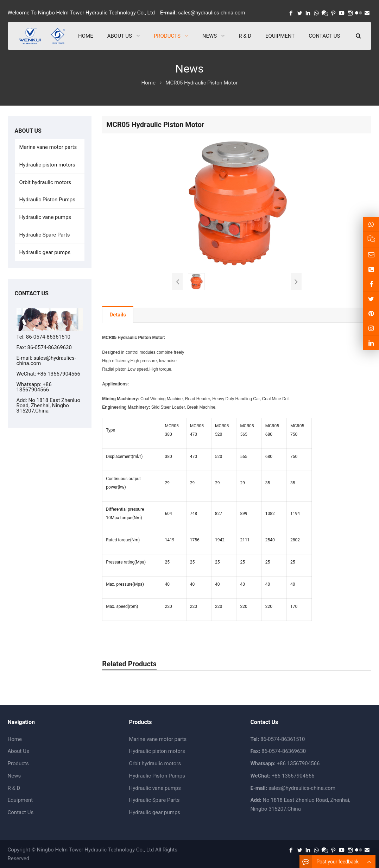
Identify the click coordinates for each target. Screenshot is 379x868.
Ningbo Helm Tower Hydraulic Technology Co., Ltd (95, 850)
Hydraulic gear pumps (45, 252)
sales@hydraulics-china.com (211, 13)
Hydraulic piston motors (47, 165)
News (14, 776)
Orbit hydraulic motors (45, 182)
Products (18, 763)
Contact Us (21, 812)
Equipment (20, 800)
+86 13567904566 (34, 387)
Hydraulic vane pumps (45, 217)
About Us (18, 751)
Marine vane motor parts (48, 147)
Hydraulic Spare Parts (45, 235)
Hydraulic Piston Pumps (47, 200)
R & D (14, 788)
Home (15, 739)
